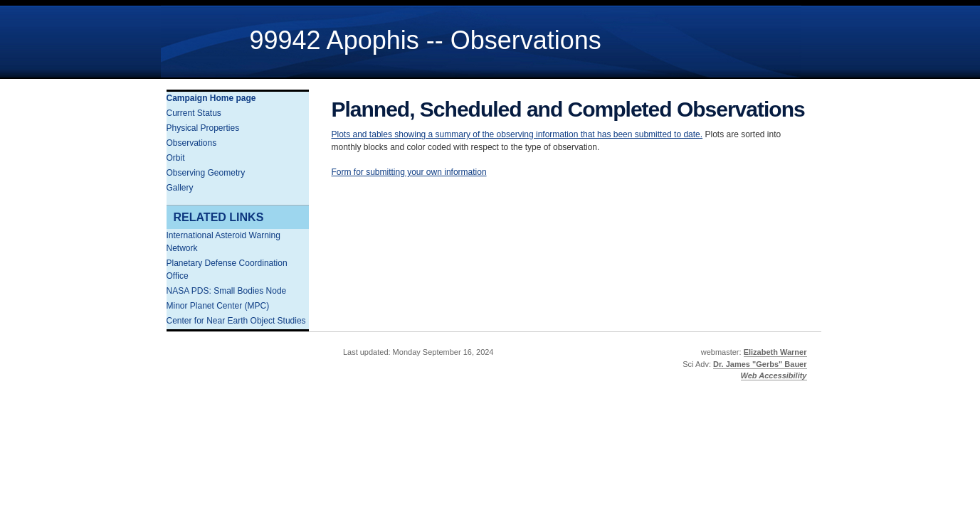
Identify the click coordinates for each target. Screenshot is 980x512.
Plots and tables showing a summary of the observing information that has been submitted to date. (517, 134)
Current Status (194, 113)
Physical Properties (203, 128)
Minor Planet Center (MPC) (218, 306)
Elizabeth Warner (775, 352)
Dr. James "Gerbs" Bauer (760, 364)
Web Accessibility (774, 375)
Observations (192, 143)
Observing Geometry (206, 173)
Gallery (180, 188)
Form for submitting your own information (409, 172)
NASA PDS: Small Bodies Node (227, 291)
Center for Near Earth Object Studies (236, 321)
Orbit (176, 158)
